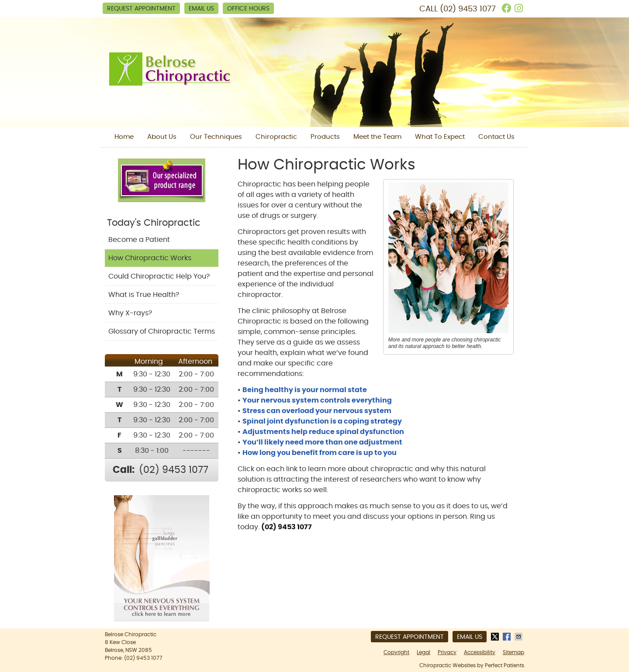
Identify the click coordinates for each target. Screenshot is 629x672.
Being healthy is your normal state (305, 390)
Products (325, 137)
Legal (423, 652)
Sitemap (513, 652)
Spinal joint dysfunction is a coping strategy (322, 421)
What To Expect (440, 137)
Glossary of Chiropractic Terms (162, 331)
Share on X (496, 637)
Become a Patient (139, 240)
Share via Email (519, 637)
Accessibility (480, 652)
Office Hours (248, 9)
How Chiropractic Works (150, 258)
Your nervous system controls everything (317, 400)
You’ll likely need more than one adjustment (322, 442)
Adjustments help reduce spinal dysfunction (323, 432)
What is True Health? (144, 295)
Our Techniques (216, 137)
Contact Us (496, 137)
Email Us (201, 9)
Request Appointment (141, 9)
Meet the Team (377, 137)
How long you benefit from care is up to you (320, 453)
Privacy (447, 652)
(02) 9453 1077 (468, 9)
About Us (162, 137)
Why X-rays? (130, 313)
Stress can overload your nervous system (317, 411)
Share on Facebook (508, 637)
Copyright (396, 652)
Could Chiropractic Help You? (159, 276)
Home (124, 137)
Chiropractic (276, 137)
